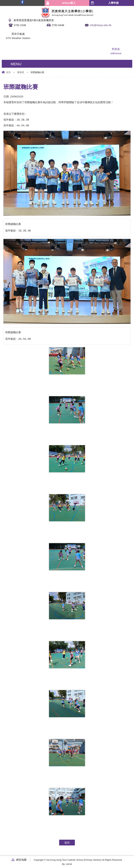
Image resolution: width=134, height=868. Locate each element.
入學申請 (113, 3)
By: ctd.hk (67, 864)
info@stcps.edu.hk (101, 25)
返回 (67, 843)
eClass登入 (69, 3)
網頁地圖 (21, 860)
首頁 (8, 72)
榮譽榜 (21, 72)
